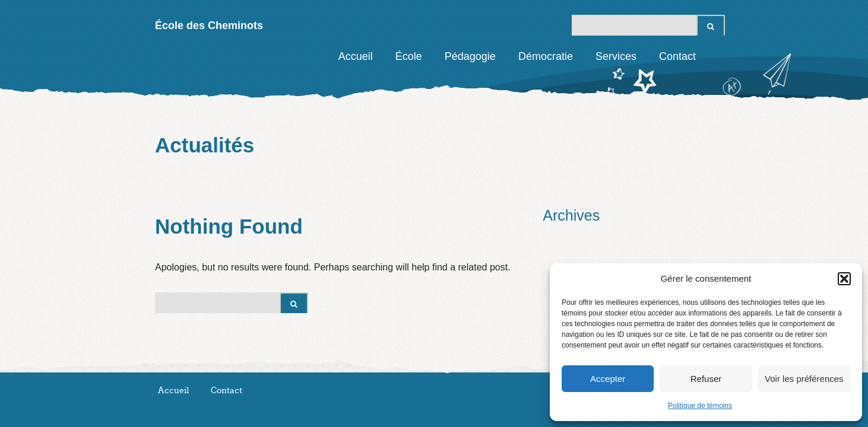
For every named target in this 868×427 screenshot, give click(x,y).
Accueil (356, 56)
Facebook (716, 56)
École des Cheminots (209, 26)
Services (616, 56)
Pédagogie (470, 56)
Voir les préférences (804, 379)
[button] (844, 279)
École (409, 56)
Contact (677, 56)
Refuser (706, 379)
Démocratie (546, 56)
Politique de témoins (700, 406)
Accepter (608, 379)
